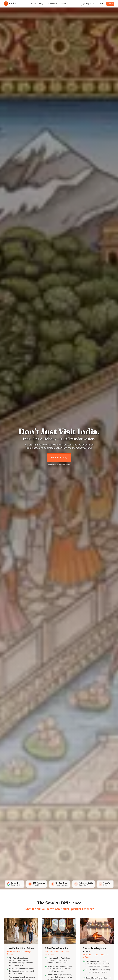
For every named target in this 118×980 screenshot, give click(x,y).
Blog (41, 4)
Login (101, 4)
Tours (33, 4)
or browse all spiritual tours (59, 465)
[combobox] (89, 4)
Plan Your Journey (59, 458)
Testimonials (52, 4)
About (63, 4)
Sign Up (110, 4)
